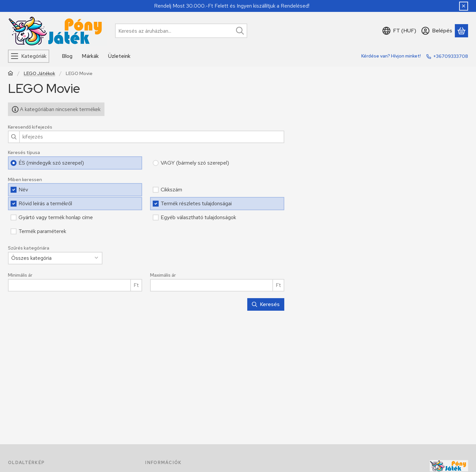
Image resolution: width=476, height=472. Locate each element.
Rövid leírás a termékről (45, 203)
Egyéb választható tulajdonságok (198, 217)
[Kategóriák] (29, 56)
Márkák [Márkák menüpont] (90, 56)
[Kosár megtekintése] (461, 31)
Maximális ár (163, 275)
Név (23, 190)
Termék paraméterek (42, 231)
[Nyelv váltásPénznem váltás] (399, 31)
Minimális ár (20, 275)
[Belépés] (437, 31)
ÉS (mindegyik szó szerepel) (51, 163)
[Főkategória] (11, 74)
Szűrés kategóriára (29, 248)
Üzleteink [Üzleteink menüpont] (119, 56)
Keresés (266, 304)
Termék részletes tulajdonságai (196, 203)
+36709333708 (451, 56)
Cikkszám (171, 190)
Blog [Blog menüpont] (67, 56)
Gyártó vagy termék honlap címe (56, 217)
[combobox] (181, 31)
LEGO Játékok (40, 74)
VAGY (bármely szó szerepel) (195, 163)
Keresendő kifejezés (30, 127)
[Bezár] (464, 6)
